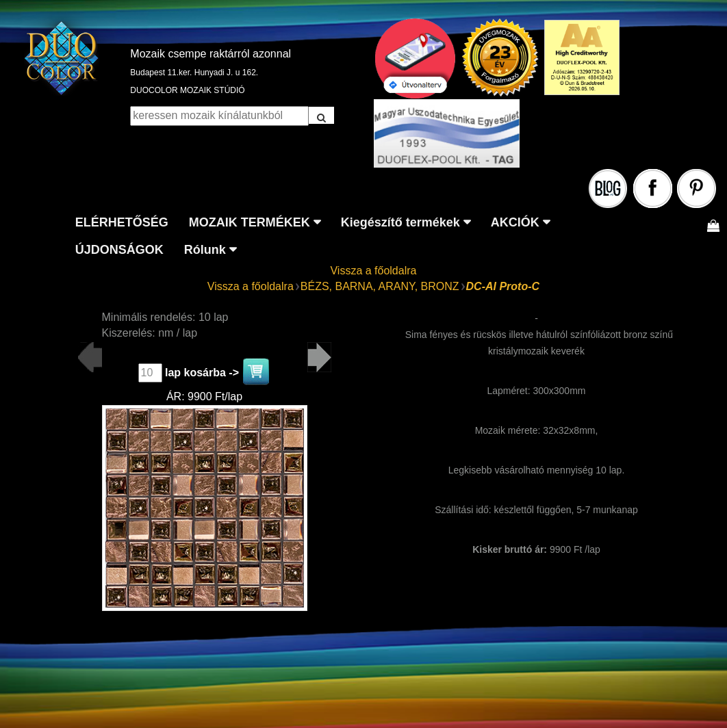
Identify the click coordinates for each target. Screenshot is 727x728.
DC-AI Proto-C (503, 286)
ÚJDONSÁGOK (119, 250)
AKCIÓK (515, 222)
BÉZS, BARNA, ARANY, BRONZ (380, 286)
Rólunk (205, 250)
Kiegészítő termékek (400, 222)
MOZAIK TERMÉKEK (250, 222)
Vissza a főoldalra (373, 271)
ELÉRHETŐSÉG (122, 222)
